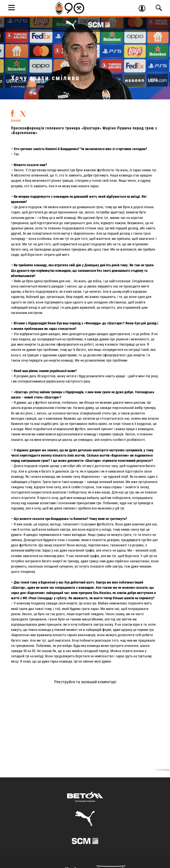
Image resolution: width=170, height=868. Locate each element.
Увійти (144, 9)
